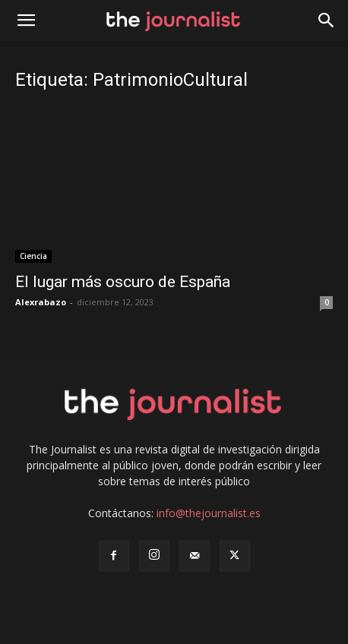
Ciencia (33, 256)
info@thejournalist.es (209, 513)
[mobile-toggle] (26, 21)
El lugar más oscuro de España (123, 282)
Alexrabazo (41, 302)
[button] (327, 21)
